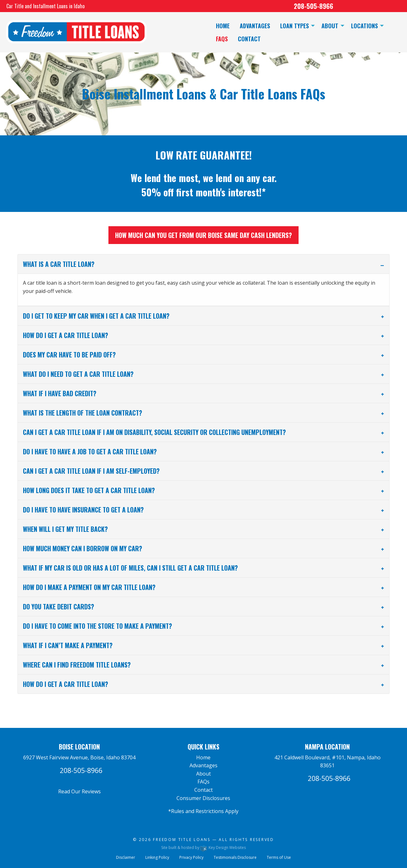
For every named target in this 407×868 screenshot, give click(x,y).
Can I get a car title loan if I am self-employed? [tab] (91, 471)
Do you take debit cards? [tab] (59, 607)
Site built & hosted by (203, 848)
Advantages (203, 765)
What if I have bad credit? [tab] (60, 393)
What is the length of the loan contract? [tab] (83, 413)
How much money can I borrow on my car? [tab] (83, 548)
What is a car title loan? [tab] (59, 264)
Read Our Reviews (79, 791)
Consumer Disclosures (203, 798)
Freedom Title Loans (182, 840)
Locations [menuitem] (364, 26)
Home (203, 757)
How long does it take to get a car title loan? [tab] (89, 490)
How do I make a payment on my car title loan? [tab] (89, 587)
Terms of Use (279, 857)
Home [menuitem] (223, 26)
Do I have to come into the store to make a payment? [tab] (97, 626)
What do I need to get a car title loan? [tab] (78, 374)
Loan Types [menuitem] (294, 26)
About (203, 774)
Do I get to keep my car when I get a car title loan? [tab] (96, 316)
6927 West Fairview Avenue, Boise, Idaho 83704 (79, 757)
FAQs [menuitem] (222, 39)
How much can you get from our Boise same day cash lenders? (203, 235)
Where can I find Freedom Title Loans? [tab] (77, 665)
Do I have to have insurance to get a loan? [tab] (83, 510)
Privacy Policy (191, 857)
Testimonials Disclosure (235, 857)
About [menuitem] (330, 26)
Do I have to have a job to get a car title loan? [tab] (90, 451)
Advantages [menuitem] (255, 26)
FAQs (203, 782)
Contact (203, 790)
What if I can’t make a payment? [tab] (68, 645)
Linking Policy (157, 857)
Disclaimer (126, 857)
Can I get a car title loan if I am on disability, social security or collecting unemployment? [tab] (154, 432)
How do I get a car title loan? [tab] (66, 335)
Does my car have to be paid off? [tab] (69, 355)
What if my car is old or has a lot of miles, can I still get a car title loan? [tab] (130, 568)
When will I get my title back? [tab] (65, 529)
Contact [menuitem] (249, 39)
